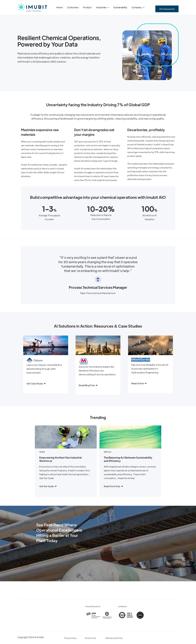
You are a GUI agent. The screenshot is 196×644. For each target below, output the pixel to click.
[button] (103, 8)
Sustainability (120, 7)
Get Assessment (167, 9)
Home (59, 7)
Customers (73, 7)
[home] (32, 8)
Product (87, 7)
